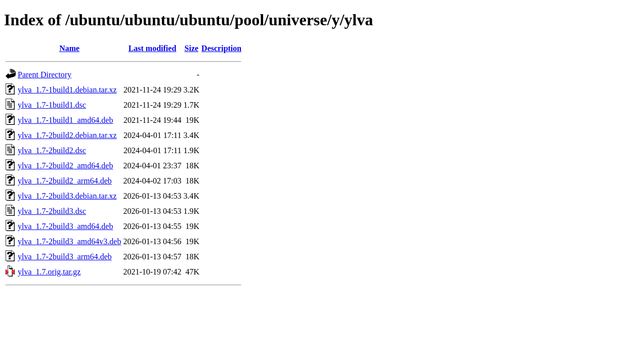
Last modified (153, 48)
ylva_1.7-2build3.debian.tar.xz (67, 196)
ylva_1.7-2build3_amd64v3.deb (69, 241)
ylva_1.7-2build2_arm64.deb (65, 181)
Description (221, 48)
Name (69, 48)
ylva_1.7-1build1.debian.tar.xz (67, 90)
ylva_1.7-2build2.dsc (52, 150)
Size (192, 48)
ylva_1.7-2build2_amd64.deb (65, 166)
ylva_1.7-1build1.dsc (52, 105)
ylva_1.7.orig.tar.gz (49, 272)
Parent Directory (45, 75)
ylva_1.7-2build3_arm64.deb (65, 257)
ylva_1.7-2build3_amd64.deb (65, 226)
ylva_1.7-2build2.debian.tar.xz (67, 135)
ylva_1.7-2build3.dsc (52, 211)
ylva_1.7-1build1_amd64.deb (65, 120)
